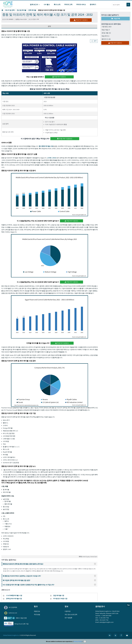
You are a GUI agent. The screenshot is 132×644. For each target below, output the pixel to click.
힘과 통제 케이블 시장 (46, 146)
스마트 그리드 (52, 158)
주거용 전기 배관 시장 (60, 599)
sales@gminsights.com (106, 622)
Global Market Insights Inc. (11, 635)
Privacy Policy (78, 641)
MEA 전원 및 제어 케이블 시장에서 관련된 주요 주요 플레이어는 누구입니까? (50, 585)
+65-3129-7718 (104, 620)
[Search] (128, 5)
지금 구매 (116, 19)
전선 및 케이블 (21, 10)
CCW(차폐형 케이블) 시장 (14, 595)
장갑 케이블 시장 (59, 595)
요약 (49, 26)
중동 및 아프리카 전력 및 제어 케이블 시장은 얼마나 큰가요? (50, 564)
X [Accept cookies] (85, 641)
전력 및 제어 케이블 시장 (14, 599)
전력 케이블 (32, 10)
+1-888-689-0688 (106, 616)
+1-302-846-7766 (104, 618)
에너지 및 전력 (10, 10)
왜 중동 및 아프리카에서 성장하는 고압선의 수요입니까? (50, 576)
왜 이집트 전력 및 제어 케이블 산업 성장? (50, 580)
